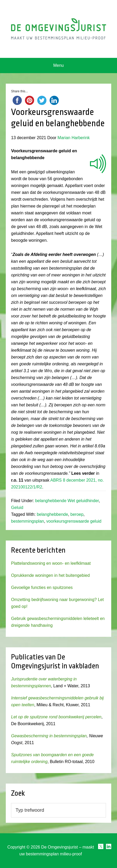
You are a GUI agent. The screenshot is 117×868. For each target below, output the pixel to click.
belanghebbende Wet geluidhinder (67, 501)
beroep (77, 514)
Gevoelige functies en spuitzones (42, 587)
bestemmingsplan (27, 521)
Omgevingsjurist (58, 29)
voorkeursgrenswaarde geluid (74, 521)
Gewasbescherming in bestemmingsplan (49, 736)
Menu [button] (58, 65)
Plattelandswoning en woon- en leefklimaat (51, 563)
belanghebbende (52, 514)
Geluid (17, 508)
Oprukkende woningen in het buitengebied (50, 575)
